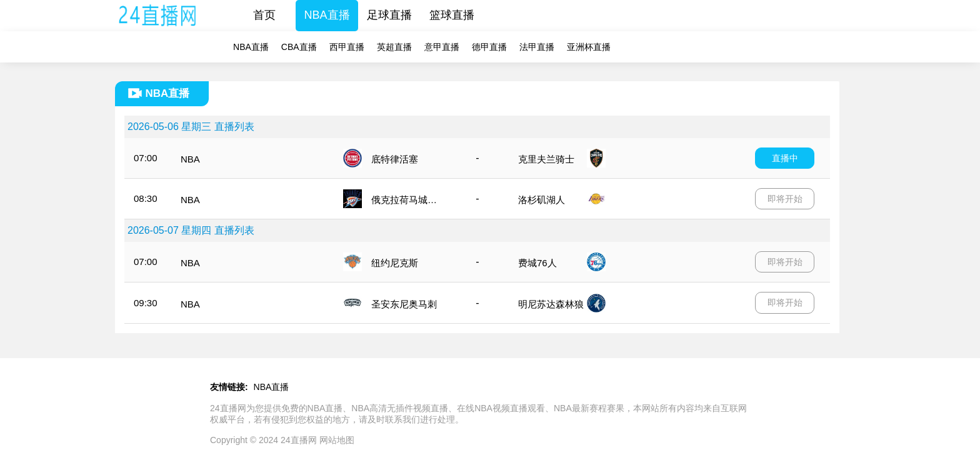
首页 (264, 15)
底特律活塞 (395, 159)
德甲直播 (489, 47)
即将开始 (785, 199)
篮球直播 (452, 15)
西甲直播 (347, 47)
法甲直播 (537, 47)
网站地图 (337, 440)
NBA (190, 159)
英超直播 (394, 47)
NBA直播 (327, 15)
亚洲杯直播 (589, 47)
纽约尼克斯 (395, 263)
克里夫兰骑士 (546, 159)
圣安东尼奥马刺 (404, 304)
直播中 (785, 158)
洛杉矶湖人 (542, 200)
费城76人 (537, 263)
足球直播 (389, 15)
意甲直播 (442, 47)
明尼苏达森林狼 (551, 304)
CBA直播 (299, 47)
